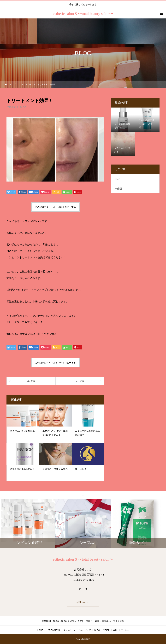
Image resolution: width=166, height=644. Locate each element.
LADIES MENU (53, 630)
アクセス (125, 630)
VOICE (107, 630)
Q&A (115, 630)
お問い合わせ (83, 602)
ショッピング (85, 630)
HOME (40, 630)
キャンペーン (69, 630)
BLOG (23, 107)
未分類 (118, 189)
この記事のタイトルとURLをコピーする (55, 207)
